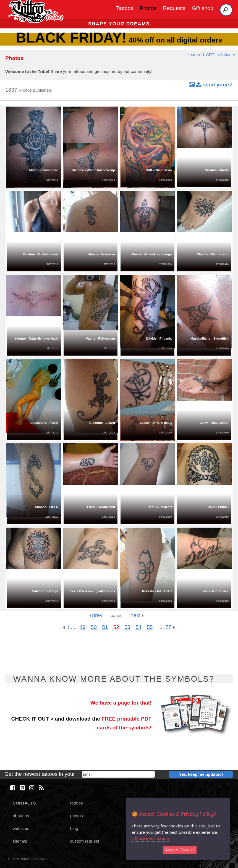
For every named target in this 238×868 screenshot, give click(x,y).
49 (83, 627)
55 (150, 627)
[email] (118, 774)
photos (77, 816)
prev (96, 615)
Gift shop (203, 8)
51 (105, 627)
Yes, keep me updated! (201, 774)
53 (127, 627)
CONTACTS (24, 803)
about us (21, 816)
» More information (150, 838)
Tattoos (125, 8)
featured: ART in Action (212, 55)
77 (170, 627)
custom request (85, 841)
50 (94, 627)
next (137, 615)
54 (139, 627)
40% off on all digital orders (119, 40)
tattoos (77, 803)
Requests (174, 8)
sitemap (20, 841)
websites (21, 828)
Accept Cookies (180, 850)
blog (74, 828)
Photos (148, 8)
